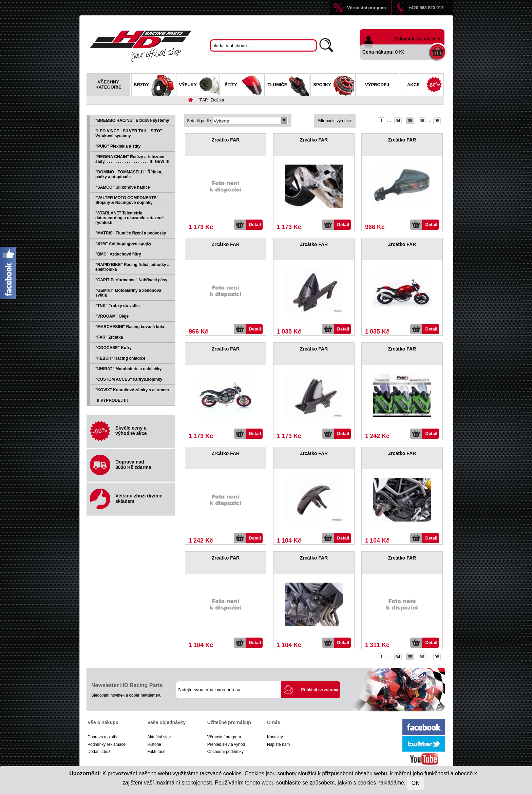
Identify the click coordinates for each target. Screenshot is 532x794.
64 (398, 121)
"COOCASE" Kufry (113, 348)
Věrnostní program (366, 8)
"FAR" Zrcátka (211, 100)
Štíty (244, 86)
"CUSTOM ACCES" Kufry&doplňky (129, 379)
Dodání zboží (100, 752)
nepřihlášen (430, 39)
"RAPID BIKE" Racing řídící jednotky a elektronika (132, 267)
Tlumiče (288, 86)
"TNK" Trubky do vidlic (118, 306)
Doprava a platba (103, 737)
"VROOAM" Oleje (112, 316)
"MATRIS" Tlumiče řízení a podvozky (131, 233)
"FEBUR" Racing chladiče (120, 358)
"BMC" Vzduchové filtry (118, 254)
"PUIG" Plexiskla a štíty (118, 146)
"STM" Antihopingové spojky (123, 244)
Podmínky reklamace (107, 744)
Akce (425, 86)
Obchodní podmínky (225, 752)
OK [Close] (415, 783)
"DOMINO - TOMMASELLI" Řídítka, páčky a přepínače (129, 174)
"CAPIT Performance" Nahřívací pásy (131, 280)
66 (422, 121)
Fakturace (156, 752)
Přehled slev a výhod (226, 744)
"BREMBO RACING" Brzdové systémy (132, 120)
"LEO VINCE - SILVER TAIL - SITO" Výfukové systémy (129, 133)
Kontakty (275, 737)
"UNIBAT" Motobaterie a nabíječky (128, 369)
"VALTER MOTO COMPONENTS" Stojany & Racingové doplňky (127, 200)
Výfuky (199, 86)
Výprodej (377, 85)
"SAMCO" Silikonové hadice (123, 187)
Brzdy (154, 86)
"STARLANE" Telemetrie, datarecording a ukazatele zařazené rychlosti (129, 218)
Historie (154, 744)
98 (437, 121)
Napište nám (278, 744)
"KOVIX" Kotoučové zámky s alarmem (132, 390)
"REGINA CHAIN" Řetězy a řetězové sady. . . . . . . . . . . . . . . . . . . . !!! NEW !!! (132, 159)
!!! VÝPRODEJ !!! (112, 400)
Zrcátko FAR (226, 140)
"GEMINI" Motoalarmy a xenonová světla (128, 293)
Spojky (334, 86)
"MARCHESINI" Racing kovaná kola (130, 327)
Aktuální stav (159, 737)
